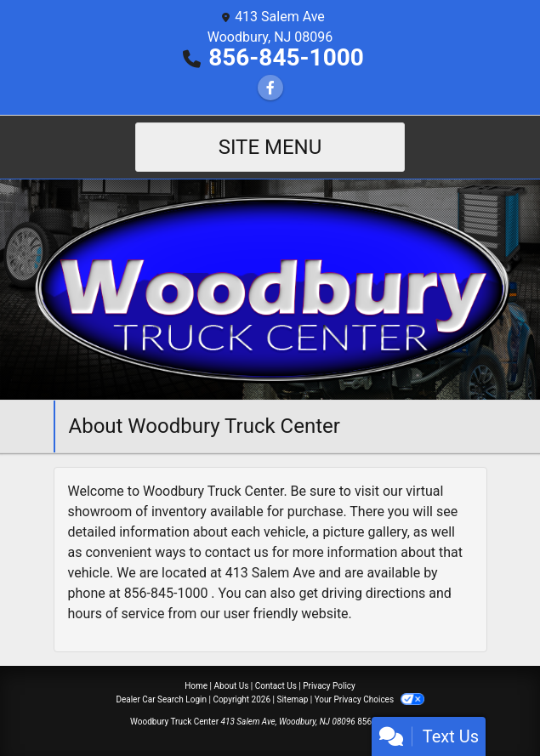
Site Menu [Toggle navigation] (270, 147)
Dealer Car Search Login (161, 699)
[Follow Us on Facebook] (270, 88)
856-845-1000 (286, 57)
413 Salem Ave (270, 573)
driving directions (373, 593)
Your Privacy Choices (369, 699)
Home (196, 686)
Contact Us (276, 686)
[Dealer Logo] (270, 289)
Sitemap (292, 699)
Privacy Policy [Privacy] (329, 686)
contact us (237, 552)
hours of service (117, 614)
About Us (232, 686)
